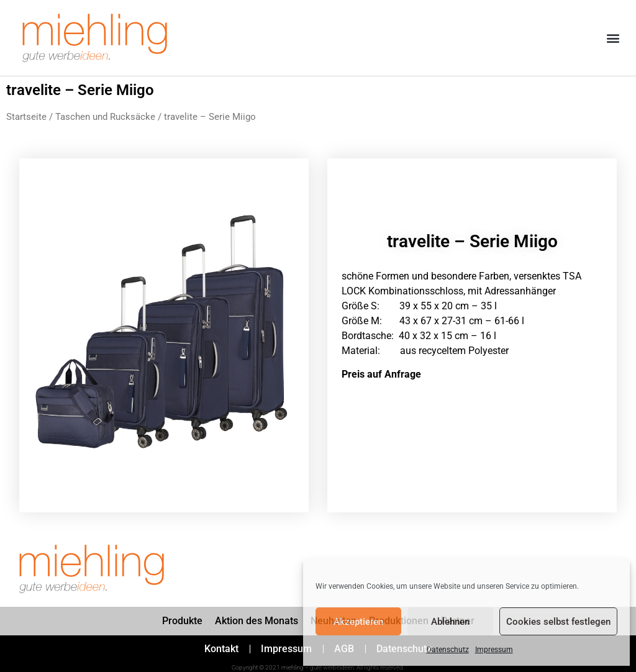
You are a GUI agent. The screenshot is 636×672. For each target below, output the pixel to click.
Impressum (494, 650)
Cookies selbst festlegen (558, 622)
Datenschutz (448, 650)
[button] (613, 38)
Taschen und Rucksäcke (105, 117)
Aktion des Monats (257, 621)
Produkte (182, 621)
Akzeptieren (358, 622)
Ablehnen (450, 622)
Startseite (26, 117)
